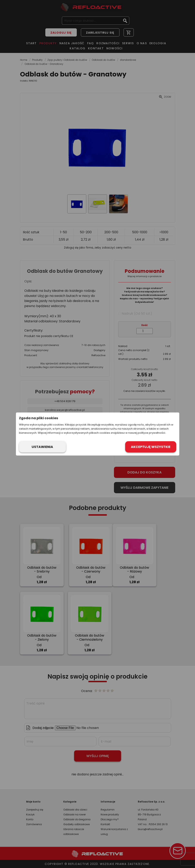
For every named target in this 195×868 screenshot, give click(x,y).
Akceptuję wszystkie (151, 447)
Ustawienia (42, 447)
